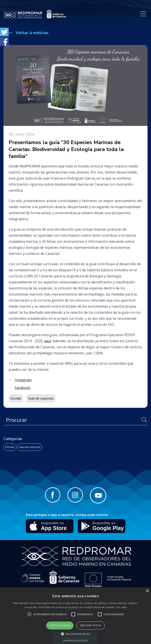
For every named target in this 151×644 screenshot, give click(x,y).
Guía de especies (30, 447)
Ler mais (122, 607)
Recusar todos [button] (91, 625)
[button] (75, 634)
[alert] (75, 616)
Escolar (10, 447)
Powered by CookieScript (75, 641)
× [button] (147, 591)
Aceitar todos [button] (60, 625)
